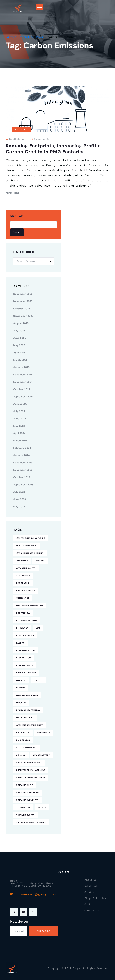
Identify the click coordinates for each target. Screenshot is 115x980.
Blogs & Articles (95, 898)
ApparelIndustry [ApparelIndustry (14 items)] (26, 568)
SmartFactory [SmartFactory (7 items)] (42, 755)
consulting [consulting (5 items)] (23, 598)
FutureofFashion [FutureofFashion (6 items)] (26, 673)
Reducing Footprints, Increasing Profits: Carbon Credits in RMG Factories (53, 149)
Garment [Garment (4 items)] (21, 680)
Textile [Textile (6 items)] (42, 807)
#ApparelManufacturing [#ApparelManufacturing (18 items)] (31, 538)
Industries (91, 886)
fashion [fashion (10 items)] (21, 643)
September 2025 (23, 316)
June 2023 (20, 499)
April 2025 (19, 353)
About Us (91, 880)
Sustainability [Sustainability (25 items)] (25, 785)
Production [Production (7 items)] (23, 733)
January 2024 (21, 455)
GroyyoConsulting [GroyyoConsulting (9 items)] (27, 695)
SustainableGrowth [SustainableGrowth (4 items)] (28, 800)
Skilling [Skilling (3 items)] (21, 755)
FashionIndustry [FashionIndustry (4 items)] (26, 650)
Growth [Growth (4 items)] (39, 680)
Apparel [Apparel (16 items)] (40, 561)
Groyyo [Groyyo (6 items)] (21, 688)
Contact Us (92, 911)
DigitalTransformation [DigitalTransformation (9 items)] (30, 606)
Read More (13, 193)
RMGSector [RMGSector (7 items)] (44, 733)
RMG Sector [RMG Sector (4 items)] (23, 740)
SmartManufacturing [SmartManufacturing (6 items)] (29, 763)
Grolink (89, 904)
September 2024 (23, 397)
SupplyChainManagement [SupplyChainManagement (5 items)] (31, 770)
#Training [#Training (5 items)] (22, 561)
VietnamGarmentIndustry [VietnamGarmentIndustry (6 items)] (31, 822)
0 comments (42, 139)
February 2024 (22, 448)
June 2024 (20, 419)
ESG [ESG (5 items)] (38, 628)
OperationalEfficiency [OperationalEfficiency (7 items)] (30, 725)
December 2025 (23, 294)
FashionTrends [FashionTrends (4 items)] (25, 665)
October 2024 (22, 389)
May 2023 (19, 507)
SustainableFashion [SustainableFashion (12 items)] (28, 793)
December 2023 (23, 463)
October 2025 (22, 309)
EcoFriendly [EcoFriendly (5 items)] (23, 613)
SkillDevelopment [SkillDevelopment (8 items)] (27, 748)
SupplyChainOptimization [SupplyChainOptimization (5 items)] (31, 778)
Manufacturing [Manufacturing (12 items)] (25, 718)
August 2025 (21, 323)
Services (90, 892)
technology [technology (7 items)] (23, 807)
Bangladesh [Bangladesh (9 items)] (23, 583)
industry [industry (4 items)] (21, 703)
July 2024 (19, 411)
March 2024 (20, 441)
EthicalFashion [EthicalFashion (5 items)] (25, 635)
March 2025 (20, 360)
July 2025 (19, 331)
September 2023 (23, 485)
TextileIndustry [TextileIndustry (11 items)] (25, 815)
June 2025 (20, 338)
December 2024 (23, 375)
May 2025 (19, 345)
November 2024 (23, 382)
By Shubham (17, 139)
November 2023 (23, 470)
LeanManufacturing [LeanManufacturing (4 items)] (28, 710)
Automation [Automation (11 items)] (23, 576)
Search (17, 216)
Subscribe (44, 931)
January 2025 (21, 367)
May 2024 (19, 426)
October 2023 (22, 477)
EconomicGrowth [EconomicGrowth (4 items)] (27, 620)
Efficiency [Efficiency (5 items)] (22, 628)
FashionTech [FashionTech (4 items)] (24, 658)
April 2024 (19, 433)
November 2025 (23, 301)
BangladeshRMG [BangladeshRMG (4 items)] (26, 591)
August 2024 (21, 404)
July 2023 (19, 492)
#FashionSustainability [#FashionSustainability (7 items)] (30, 553)
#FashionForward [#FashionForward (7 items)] (27, 546)
